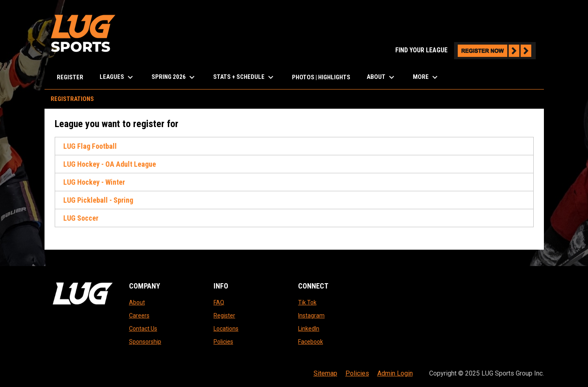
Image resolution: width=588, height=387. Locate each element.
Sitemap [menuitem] (325, 373)
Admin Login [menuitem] (395, 373)
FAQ (219, 302)
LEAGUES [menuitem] (117, 77)
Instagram (311, 315)
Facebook (311, 342)
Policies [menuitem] (357, 373)
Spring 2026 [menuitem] (174, 77)
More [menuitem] (426, 77)
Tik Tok (307, 302)
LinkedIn (309, 329)
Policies (223, 342)
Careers (139, 315)
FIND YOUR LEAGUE (465, 50)
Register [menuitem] (70, 77)
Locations (226, 329)
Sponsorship (145, 342)
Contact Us (143, 329)
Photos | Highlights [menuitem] (321, 77)
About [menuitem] (382, 77)
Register (224, 315)
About (137, 302)
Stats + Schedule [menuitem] (244, 77)
